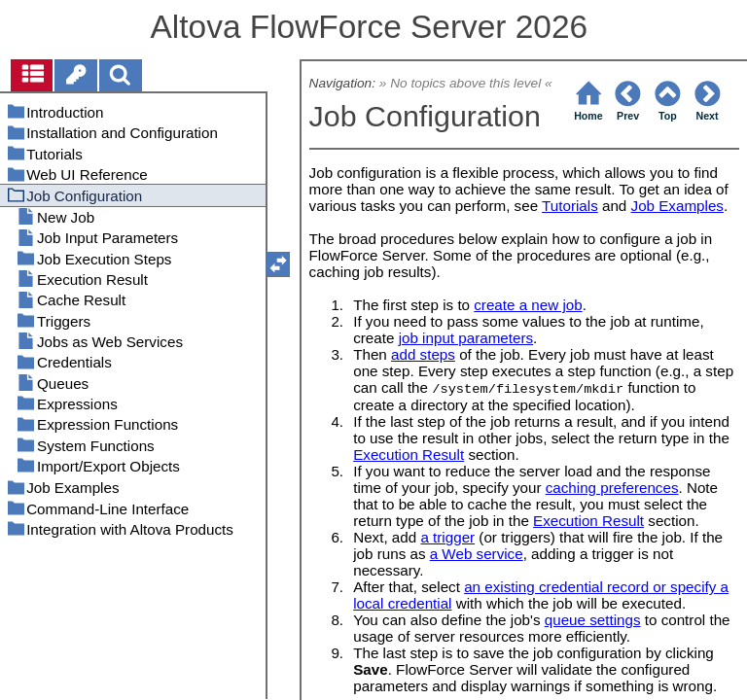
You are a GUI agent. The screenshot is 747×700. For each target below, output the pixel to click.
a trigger (447, 537)
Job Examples (677, 206)
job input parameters (466, 338)
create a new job (528, 305)
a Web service (477, 554)
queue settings (593, 620)
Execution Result (409, 455)
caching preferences (612, 488)
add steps (423, 354)
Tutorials (570, 206)
